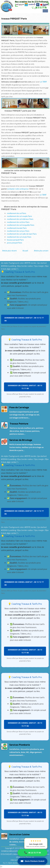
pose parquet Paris (15, 243)
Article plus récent (9, 251)
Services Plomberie (20, 745)
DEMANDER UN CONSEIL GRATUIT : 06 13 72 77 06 (24, 319)
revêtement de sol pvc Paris (18, 231)
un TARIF (44, 82)
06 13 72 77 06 (32, 853)
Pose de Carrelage (19, 407)
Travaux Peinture (19, 424)
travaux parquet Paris (15, 240)
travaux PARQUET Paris (14, 19)
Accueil (25, 251)
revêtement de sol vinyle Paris (19, 237)
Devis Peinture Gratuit (32, 861)
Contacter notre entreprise (18, 189)
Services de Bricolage (21, 440)
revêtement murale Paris (17, 228)
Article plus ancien (41, 251)
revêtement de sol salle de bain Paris (22, 234)
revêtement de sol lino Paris (18, 222)
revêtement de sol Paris (17, 213)
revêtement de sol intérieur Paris (20, 219)
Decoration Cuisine (19, 834)
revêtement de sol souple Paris (19, 216)
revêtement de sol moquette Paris (21, 225)
